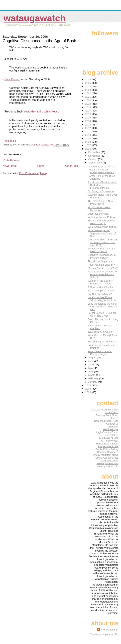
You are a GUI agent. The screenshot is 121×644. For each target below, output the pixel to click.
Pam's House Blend (107, 443)
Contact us (112, 424)
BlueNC (114, 418)
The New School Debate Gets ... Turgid (101, 222)
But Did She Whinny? (100, 294)
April (91, 371)
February (94, 378)
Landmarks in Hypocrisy (101, 166)
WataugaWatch (35, 18)
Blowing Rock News (107, 415)
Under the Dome (109, 460)
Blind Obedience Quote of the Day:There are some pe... (103, 307)
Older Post (72, 166)
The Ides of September (101, 261)
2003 (88, 392)
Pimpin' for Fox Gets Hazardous (99, 209)
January (93, 382)
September (95, 163)
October (93, 159)
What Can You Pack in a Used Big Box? (101, 250)
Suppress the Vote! (98, 214)
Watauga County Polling (101, 217)
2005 (88, 385)
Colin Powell (12, 79)
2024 (88, 86)
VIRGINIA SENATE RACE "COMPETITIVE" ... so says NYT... (102, 242)
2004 (88, 389)
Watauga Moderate (108, 466)
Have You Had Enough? (101, 265)
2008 (88, 142)
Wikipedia (10, 141)
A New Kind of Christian (101, 287)
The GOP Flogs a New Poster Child (100, 202)
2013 (88, 125)
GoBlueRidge (111, 429)
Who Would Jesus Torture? (103, 227)
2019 (88, 104)
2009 (88, 138)
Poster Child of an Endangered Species (101, 171)
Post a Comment (11, 160)
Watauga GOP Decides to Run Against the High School (102, 274)
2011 (88, 131)
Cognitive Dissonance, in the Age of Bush (102, 256)
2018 (88, 107)
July (91, 361)
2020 (88, 100)
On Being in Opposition (101, 191)
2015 (88, 118)
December (94, 152)
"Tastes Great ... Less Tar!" (103, 268)
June (91, 364)
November (94, 156)
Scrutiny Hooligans (108, 452)
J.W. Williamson (109, 630)
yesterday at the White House (42, 112)
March (92, 375)
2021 (88, 97)
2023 (88, 90)
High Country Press (107, 432)
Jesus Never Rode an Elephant (100, 327)
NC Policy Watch (109, 441)
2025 (88, 83)
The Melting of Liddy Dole (102, 341)
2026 (88, 79)
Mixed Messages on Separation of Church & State (102, 233)
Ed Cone (113, 426)
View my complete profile (104, 634)
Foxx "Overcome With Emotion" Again (100, 353)
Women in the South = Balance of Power (100, 282)
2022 (88, 93)
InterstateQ (112, 435)
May (91, 368)
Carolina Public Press (106, 421)
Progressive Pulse (108, 446)
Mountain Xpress (109, 438)
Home (41, 166)
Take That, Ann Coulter (100, 332)
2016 (88, 114)
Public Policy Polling (107, 449)
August (93, 357)
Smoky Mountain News (105, 455)
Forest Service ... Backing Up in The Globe (102, 314)
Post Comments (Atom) (33, 173)
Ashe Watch (112, 412)
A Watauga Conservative (104, 409)
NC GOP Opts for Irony (101, 291)
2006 (88, 149)
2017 (88, 111)
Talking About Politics (106, 458)
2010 (88, 135)
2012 (88, 128)
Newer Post (10, 166)
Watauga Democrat (107, 463)
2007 (88, 145)
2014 (88, 121)
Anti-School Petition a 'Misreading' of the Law (102, 299)
